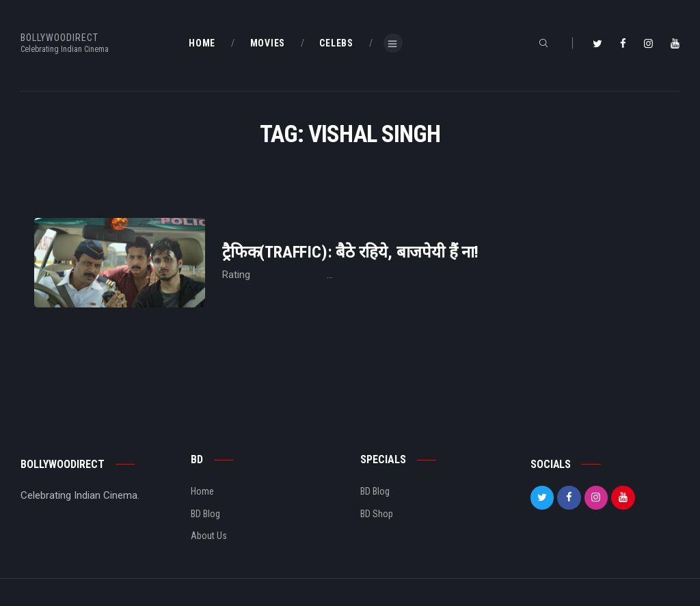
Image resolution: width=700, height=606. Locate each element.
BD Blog (205, 514)
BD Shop (377, 514)
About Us (209, 536)
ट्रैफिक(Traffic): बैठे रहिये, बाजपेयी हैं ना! (350, 252)
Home (202, 491)
